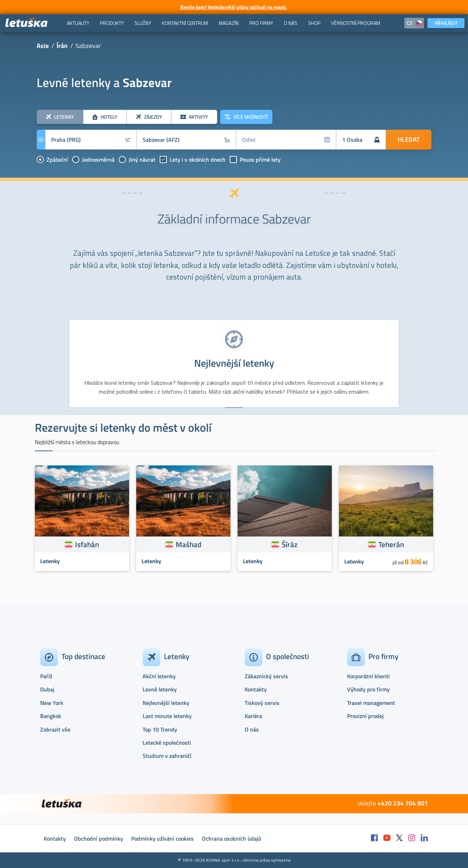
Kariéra (253, 716)
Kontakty (256, 689)
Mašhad (188, 544)
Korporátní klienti (368, 676)
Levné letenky (160, 689)
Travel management (371, 703)
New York (52, 703)
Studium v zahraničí (167, 756)
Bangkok (51, 716)
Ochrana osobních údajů (232, 839)
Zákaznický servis (266, 676)
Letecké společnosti (167, 743)
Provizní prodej (365, 716)
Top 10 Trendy (160, 729)
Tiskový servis (262, 703)
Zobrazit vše (55, 729)
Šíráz (290, 544)
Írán (62, 46)
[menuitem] (78, 23)
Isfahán (87, 544)
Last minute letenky (167, 716)
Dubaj (47, 689)
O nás (252, 729)
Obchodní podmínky (99, 839)
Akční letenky (159, 676)
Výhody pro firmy (368, 689)
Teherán (391, 544)
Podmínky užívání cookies (163, 839)
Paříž (46, 676)
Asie (43, 46)
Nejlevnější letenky (166, 703)
